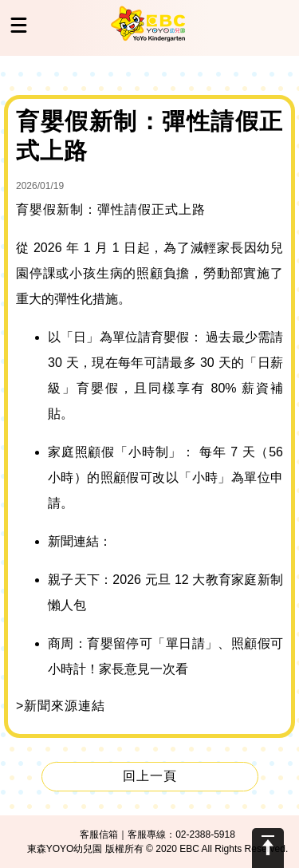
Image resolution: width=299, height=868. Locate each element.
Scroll (268, 848)
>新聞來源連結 (61, 706)
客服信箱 (99, 834)
